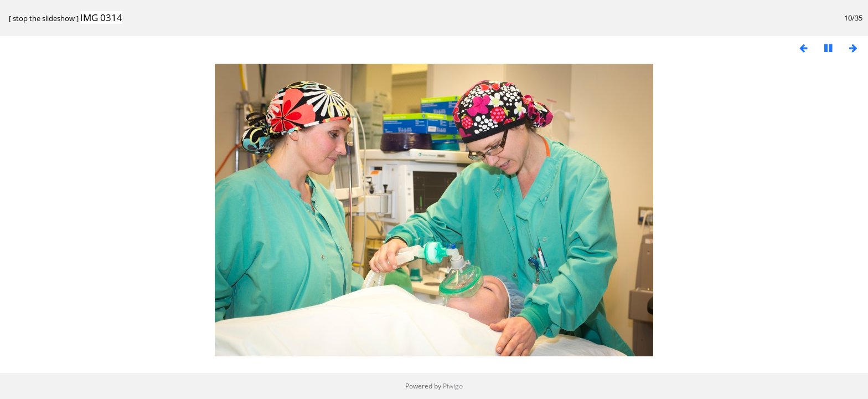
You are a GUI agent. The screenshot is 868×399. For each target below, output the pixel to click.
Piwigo (453, 386)
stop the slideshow (44, 18)
